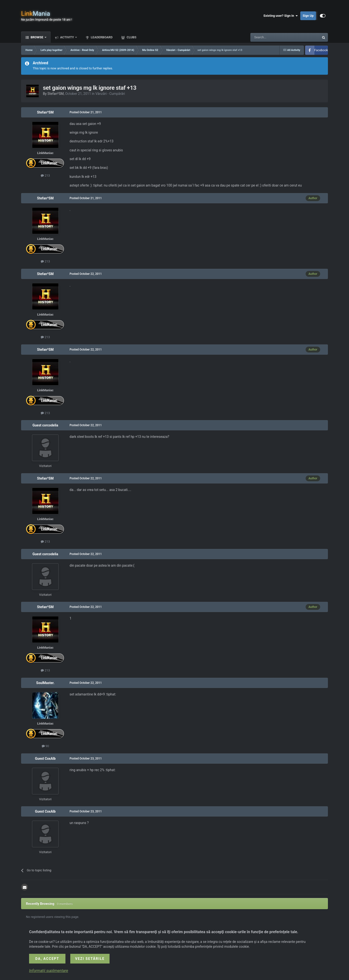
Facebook (321, 50)
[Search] (273, 37)
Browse (37, 37)
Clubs (131, 37)
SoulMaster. (45, 683)
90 (45, 746)
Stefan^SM (56, 94)
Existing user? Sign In (281, 16)
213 (45, 176)
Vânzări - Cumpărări (110, 94)
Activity (67, 37)
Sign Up (308, 16)
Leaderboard (101, 37)
